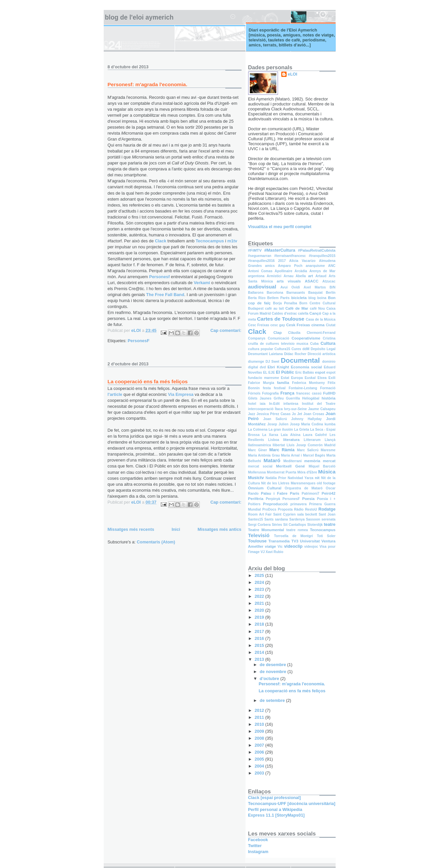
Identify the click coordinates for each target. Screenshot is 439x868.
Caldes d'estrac (284, 313)
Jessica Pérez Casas (274, 414)
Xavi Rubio (274, 552)
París (295, 493)
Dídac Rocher (295, 354)
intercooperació (261, 409)
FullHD (329, 393)
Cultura (328, 343)
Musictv (256, 478)
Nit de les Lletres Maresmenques (288, 483)
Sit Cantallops (295, 525)
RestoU (311, 509)
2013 (260, 659)
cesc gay (278, 325)
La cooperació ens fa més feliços (148, 381)
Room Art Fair (260, 514)
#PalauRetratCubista (317, 250)
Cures (296, 349)
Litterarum (312, 440)
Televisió (259, 535)
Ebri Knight (278, 367)
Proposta (285, 509)
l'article (116, 394)
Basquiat (315, 293)
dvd (263, 367)
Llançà (330, 440)
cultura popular (261, 349)
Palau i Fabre (274, 493)
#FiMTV (255, 250)
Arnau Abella (295, 276)
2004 (260, 766)
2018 (260, 624)
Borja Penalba (285, 303)
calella (303, 313)
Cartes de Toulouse (281, 319)
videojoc (311, 547)
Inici (176, 529)
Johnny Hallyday (306, 419)
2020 (260, 610)
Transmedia (279, 541)
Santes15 (256, 519)
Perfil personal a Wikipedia (275, 809)
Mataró (272, 460)
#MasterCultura (280, 250)
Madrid (330, 445)
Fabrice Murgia (261, 383)
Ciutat (330, 325)
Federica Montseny (309, 383)
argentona (256, 276)
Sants (269, 519)
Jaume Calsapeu (322, 409)
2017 (282, 261)
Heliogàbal (311, 398)
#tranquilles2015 (322, 256)
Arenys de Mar (323, 271)
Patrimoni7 (311, 494)
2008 (260, 738)
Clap (277, 333)
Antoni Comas (260, 271)
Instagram (258, 852)
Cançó (315, 313)
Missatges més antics (219, 529)
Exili (332, 378)
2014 (260, 652)
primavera (298, 504)
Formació (328, 388)
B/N (333, 287)
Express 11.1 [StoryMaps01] (276, 815)
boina (322, 298)
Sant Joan (327, 514)
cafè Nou (317, 309)
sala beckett (307, 514)
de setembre (273, 700)
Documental (300, 360)
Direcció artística (322, 354)
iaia (263, 404)
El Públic (285, 372)
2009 (260, 731)
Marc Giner (258, 450)
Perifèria (256, 499)
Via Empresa (181, 394)
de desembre (274, 665)
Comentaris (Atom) (156, 542)
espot (320, 372)
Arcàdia (301, 271)
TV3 (295, 541)
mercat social (260, 466)
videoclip (293, 546)
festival (280, 388)
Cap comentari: (226, 330)
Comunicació (278, 338)
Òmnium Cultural (265, 488)
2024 (260, 582)
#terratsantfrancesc (290, 256)
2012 (260, 710)
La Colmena (258, 430)
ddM (306, 349)
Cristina (329, 338)
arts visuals (289, 281)
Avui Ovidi (290, 287)
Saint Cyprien (284, 514)
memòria (312, 461)
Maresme (328, 450)
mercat (329, 461)
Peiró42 (329, 493)
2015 (260, 645)
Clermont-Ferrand (321, 333)
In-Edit (274, 404)
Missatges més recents (131, 529)
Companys (257, 338)
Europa (297, 378)
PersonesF (138, 341)
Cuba (314, 344)
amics (270, 266)
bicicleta (299, 298)
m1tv (232, 241)
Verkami (203, 283)
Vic (280, 547)
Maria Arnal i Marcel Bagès (303, 455)
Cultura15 (282, 349)
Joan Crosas (314, 414)
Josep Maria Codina (306, 424)
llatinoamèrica (260, 445)
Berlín (330, 293)
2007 (260, 745)
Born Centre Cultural (317, 303)
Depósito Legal (323, 349)
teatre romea (297, 530)
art (311, 276)
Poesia (308, 499)
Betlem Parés (278, 298)
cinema (318, 325)
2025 (260, 575)
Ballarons (256, 293)
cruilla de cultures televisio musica (278, 344)
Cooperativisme (306, 338)
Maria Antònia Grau (264, 455)
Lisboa (274, 440)
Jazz (252, 414)
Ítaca (279, 409)
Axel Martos (315, 287)
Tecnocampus (210, 241)
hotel (252, 404)
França (287, 393)
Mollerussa (257, 472)
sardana (281, 519)
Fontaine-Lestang (303, 388)
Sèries (277, 525)
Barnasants (296, 293)
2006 (260, 752)
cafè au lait (274, 309)
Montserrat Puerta (282, 472)
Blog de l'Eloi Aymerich (139, 17)
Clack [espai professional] (274, 798)
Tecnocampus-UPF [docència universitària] (292, 804)
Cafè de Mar (297, 308)
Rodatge (327, 509)
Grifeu (279, 398)
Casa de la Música (321, 319)
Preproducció (275, 504)
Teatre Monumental (266, 530)
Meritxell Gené (290, 466)
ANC (332, 266)
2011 (260, 717)
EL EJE (269, 372)
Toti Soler (326, 536)
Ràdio (299, 509)
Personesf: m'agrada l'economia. (148, 84)
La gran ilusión (281, 430)
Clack (161, 241)
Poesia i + (326, 499)
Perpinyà (273, 499)
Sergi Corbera (260, 525)
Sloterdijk (315, 525)
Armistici (274, 276)
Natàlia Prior (276, 478)
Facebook (258, 840)
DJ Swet (272, 362)
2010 (260, 724)
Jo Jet (297, 414)
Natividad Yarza (300, 478)
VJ (263, 552)
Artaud (321, 276)
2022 (260, 596)
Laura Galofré (315, 435)
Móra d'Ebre (307, 472)
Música (327, 472)
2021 (260, 603)
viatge (271, 546)
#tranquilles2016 (262, 261)
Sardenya (297, 519)
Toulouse (257, 541)
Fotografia (270, 393)
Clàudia (294, 333)
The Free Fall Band (165, 295)
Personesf (160, 277)
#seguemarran (260, 256)
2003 (260, 773)
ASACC (312, 281)
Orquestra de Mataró (303, 488)
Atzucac (329, 281)
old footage (326, 483)
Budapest (256, 309)
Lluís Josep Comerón (305, 445)
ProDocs (269, 509)
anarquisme (315, 266)
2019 (260, 617)
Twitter (255, 846)
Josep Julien (278, 424)
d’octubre (270, 679)
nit (317, 478)
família (283, 383)
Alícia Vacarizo (302, 261)
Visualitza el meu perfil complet (280, 227)
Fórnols (254, 393)
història (329, 398)
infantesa (291, 404)
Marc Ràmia (282, 450)
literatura (292, 440)
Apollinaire (283, 271)
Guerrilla (293, 398)
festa (267, 388)
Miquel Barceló (322, 466)
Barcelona (275, 293)
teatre (330, 524)
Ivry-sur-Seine (295, 409)
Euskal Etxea (316, 378)
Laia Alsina (291, 435)
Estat (285, 378)
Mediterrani (292, 461)
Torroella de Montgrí (293, 536)
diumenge (256, 362)
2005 (260, 759)
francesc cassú (309, 393)
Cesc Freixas (259, 325)
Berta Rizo (257, 298)
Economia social (306, 367)
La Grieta (302, 430)
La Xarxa (270, 435)
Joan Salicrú (275, 419)
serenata (328, 519)
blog (312, 298)
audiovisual (262, 287)
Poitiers (254, 504)
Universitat (310, 541)
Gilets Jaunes (260, 398)
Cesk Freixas (298, 325)
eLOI (293, 74)
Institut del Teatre (319, 404)
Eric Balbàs (304, 372)
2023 (260, 589)
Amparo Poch (290, 266)
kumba (330, 424)
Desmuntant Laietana (266, 354)
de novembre (274, 672)
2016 (260, 638)
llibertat (279, 445)
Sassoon (313, 519)
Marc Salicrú (308, 450)
